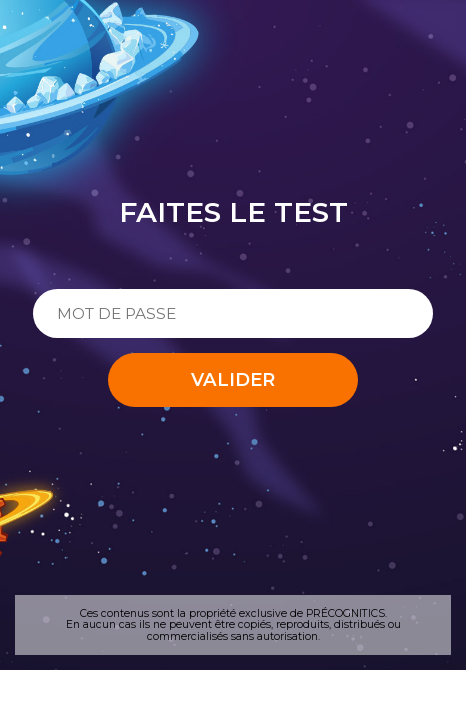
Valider (233, 379)
